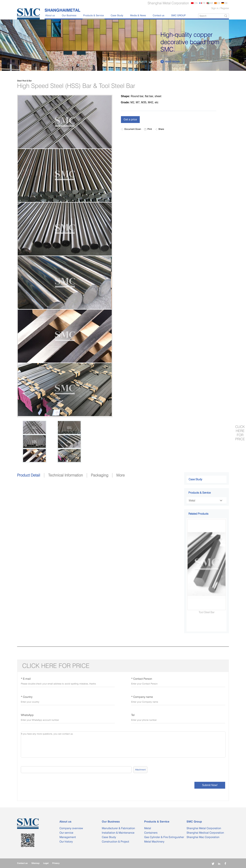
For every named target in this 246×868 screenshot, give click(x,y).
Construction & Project (115, 842)
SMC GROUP (178, 15)
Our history (66, 842)
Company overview (71, 828)
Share (159, 129)
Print (148, 129)
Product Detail (29, 475)
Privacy (56, 863)
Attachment (140, 770)
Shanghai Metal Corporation (204, 828)
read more (170, 61)
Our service (66, 833)
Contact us (159, 15)
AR (211, 3)
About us (50, 15)
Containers (151, 833)
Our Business (69, 15)
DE (226, 3)
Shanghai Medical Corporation (205, 833)
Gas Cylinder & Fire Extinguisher (164, 837)
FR (204, 3)
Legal (46, 863)
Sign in (215, 8)
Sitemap (35, 863)
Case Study (117, 15)
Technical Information (66, 475)
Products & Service (94, 15)
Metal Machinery (154, 842)
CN (196, 3)
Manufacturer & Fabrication (118, 828)
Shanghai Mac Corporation (203, 837)
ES (219, 3)
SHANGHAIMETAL (62, 10)
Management (68, 837)
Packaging (100, 475)
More (121, 475)
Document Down (131, 129)
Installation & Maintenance (118, 833)
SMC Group (194, 822)
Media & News (138, 15)
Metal (205, 501)
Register (225, 8)
